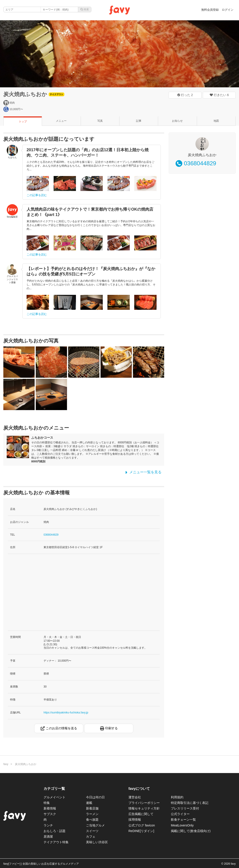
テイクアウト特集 (56, 842)
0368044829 (51, 535)
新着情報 (50, 808)
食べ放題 (92, 820)
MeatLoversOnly (182, 825)
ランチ (48, 825)
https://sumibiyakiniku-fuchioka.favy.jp (66, 713)
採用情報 (135, 820)
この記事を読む (37, 195)
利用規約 (177, 797)
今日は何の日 (95, 797)
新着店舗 (92, 808)
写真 (100, 121)
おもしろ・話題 (55, 831)
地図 (216, 121)
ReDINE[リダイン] (141, 831)
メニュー (61, 121)
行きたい (219, 95)
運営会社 (135, 797)
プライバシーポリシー (144, 803)
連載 (89, 803)
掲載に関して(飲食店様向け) (191, 831)
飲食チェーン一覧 (183, 820)
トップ (23, 122)
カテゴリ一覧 (54, 789)
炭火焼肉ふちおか (25, 94)
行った (185, 95)
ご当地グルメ (95, 825)
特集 (47, 803)
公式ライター (180, 814)
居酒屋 (48, 837)
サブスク (50, 814)
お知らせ (177, 121)
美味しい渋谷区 (97, 842)
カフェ (91, 837)
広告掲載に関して (141, 814)
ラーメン (92, 814)
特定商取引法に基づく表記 (190, 803)
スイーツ (92, 831)
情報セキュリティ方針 (144, 808)
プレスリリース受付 (185, 808)
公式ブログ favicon (142, 825)
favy (6, 764)
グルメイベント (55, 797)
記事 (139, 121)
